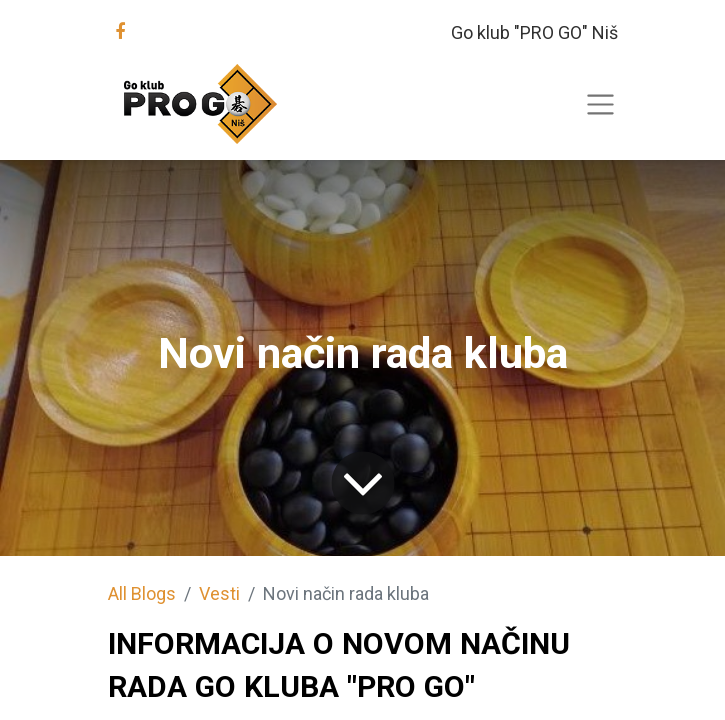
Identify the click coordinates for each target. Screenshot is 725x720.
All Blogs (142, 593)
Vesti (219, 593)
